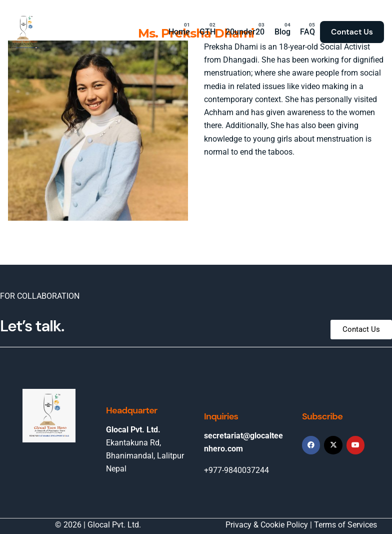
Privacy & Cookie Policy (267, 525)
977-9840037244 (239, 470)
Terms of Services (345, 525)
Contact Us (352, 32)
